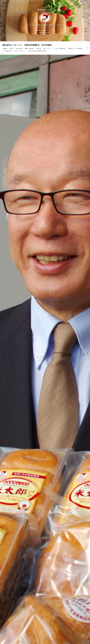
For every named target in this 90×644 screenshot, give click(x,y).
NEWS (11, 49)
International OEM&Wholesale (37, 51)
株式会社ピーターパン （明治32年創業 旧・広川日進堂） (28, 45)
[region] (45, 21)
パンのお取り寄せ (7, 51)
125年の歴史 (19, 49)
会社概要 (5, 49)
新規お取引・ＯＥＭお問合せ (75, 49)
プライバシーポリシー (20, 51)
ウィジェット (87, 50)
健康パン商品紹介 (29, 49)
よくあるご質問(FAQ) (60, 49)
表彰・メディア (48, 49)
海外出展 (39, 49)
